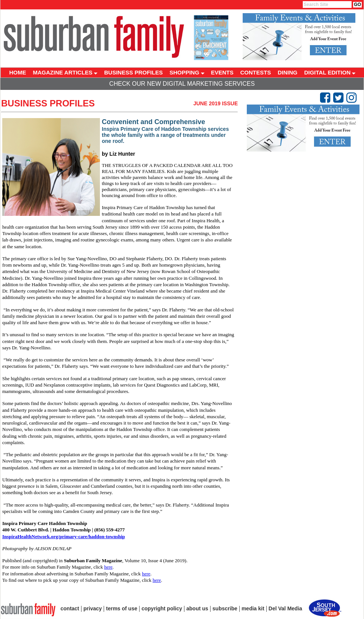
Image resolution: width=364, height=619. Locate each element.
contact (70, 608)
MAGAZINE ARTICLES (65, 72)
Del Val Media (285, 608)
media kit (253, 608)
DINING (288, 72)
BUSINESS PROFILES (133, 72)
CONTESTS (256, 72)
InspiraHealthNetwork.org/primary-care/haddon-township (64, 536)
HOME (18, 72)
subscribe (225, 608)
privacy (93, 608)
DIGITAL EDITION (330, 72)
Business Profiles (48, 103)
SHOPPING (187, 72)
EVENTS (222, 72)
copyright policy (162, 608)
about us (197, 608)
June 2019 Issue (216, 103)
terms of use (122, 608)
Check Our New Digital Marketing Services (182, 84)
